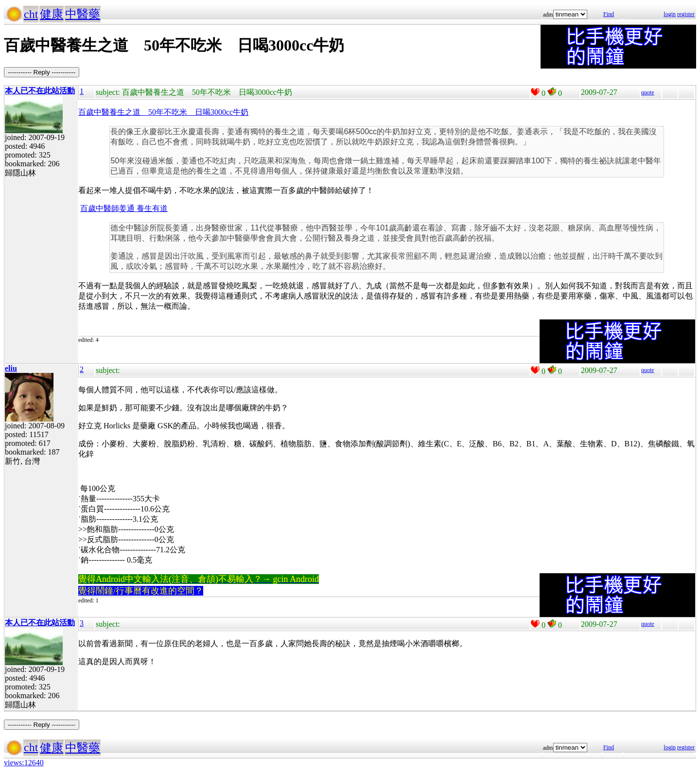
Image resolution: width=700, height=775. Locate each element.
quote (648, 92)
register (686, 14)
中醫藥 (83, 14)
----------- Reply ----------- (42, 72)
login (670, 14)
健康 (52, 14)
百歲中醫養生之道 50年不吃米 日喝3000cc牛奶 (163, 112)
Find (609, 14)
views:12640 (24, 763)
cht (31, 14)
